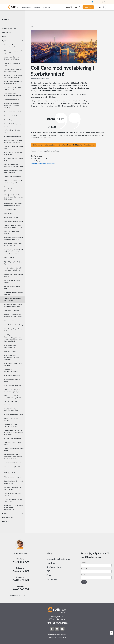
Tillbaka (33, 27)
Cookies (63, 634)
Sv (103, 2)
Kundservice (46, 7)
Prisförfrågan (88, 7)
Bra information (54, 567)
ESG (48, 571)
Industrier (51, 563)
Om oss (50, 575)
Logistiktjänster (26, 7)
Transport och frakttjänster (58, 559)
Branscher (37, 7)
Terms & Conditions (54, 634)
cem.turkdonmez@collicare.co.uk (43, 164)
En (105, 2)
